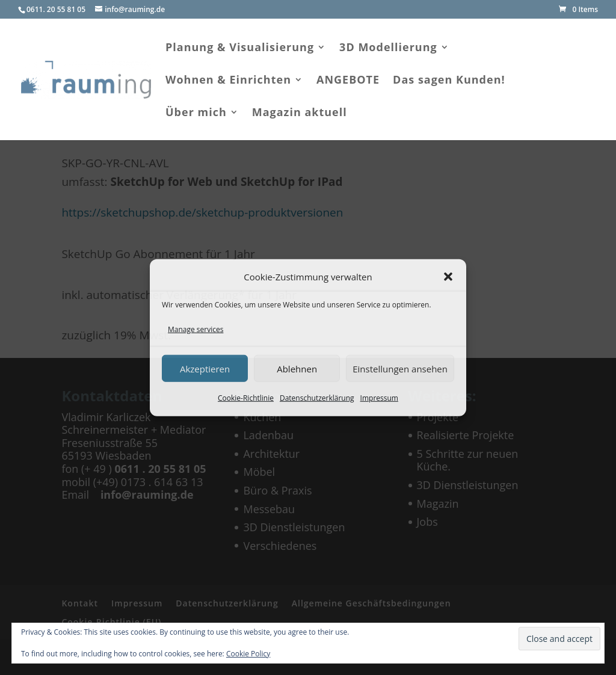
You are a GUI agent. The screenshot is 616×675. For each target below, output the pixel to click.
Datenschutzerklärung (317, 398)
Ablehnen (297, 368)
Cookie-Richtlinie (246, 398)
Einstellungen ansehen (400, 368)
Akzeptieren (205, 368)
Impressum (379, 398)
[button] (448, 277)
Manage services (196, 329)
